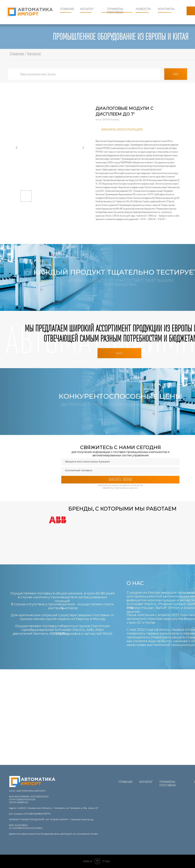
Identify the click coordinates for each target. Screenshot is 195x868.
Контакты (166, 9)
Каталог (87, 9)
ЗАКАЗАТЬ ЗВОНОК (120, 479)
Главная (67, 9)
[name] (120, 462)
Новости (143, 9)
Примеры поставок (115, 11)
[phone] (120, 470)
